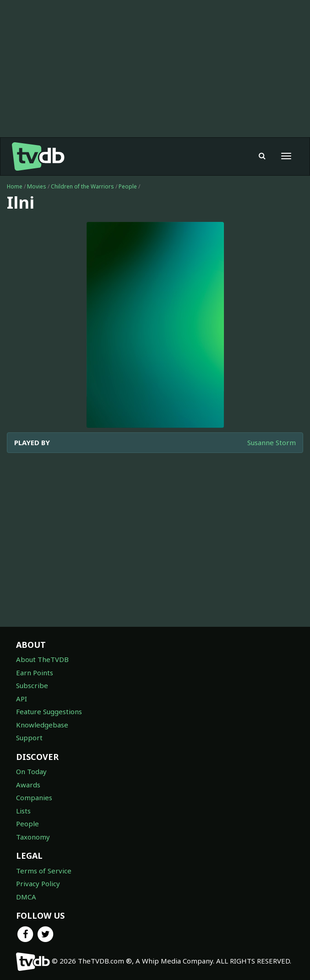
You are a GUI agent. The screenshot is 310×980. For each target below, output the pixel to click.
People (128, 186)
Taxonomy (33, 837)
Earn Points (35, 673)
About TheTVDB (42, 659)
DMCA (26, 897)
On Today (31, 771)
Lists (23, 811)
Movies (37, 186)
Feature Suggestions (49, 711)
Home (15, 186)
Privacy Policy (38, 883)
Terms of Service (44, 871)
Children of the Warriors (82, 186)
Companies (34, 797)
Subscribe (32, 685)
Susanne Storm (272, 442)
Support (29, 738)
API (22, 699)
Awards (28, 785)
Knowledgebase (42, 725)
